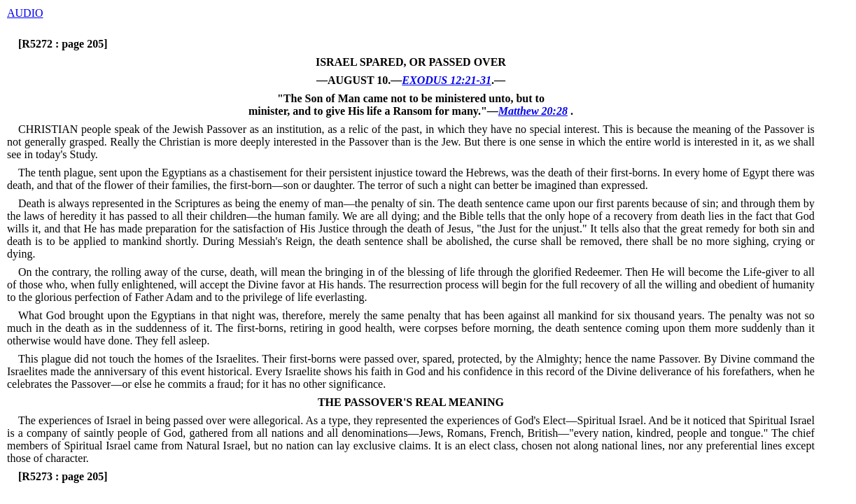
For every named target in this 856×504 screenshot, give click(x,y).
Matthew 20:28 (533, 111)
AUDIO (25, 13)
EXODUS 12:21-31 (447, 80)
